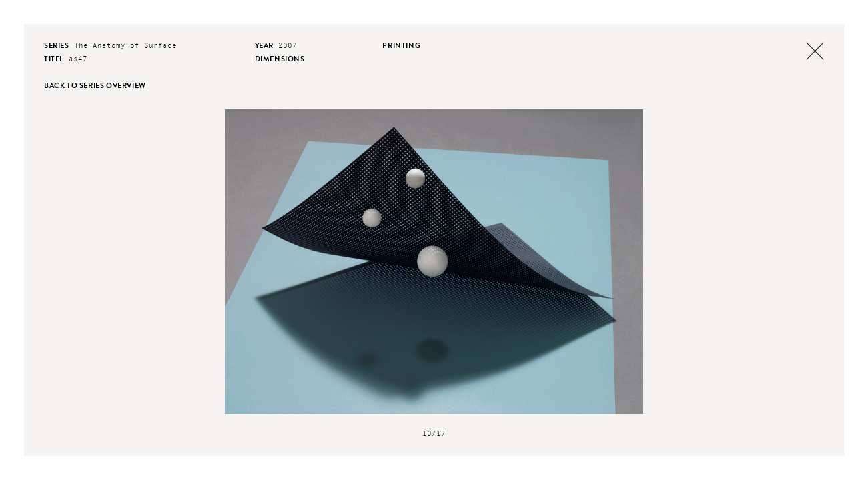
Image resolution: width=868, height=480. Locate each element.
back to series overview (95, 86)
